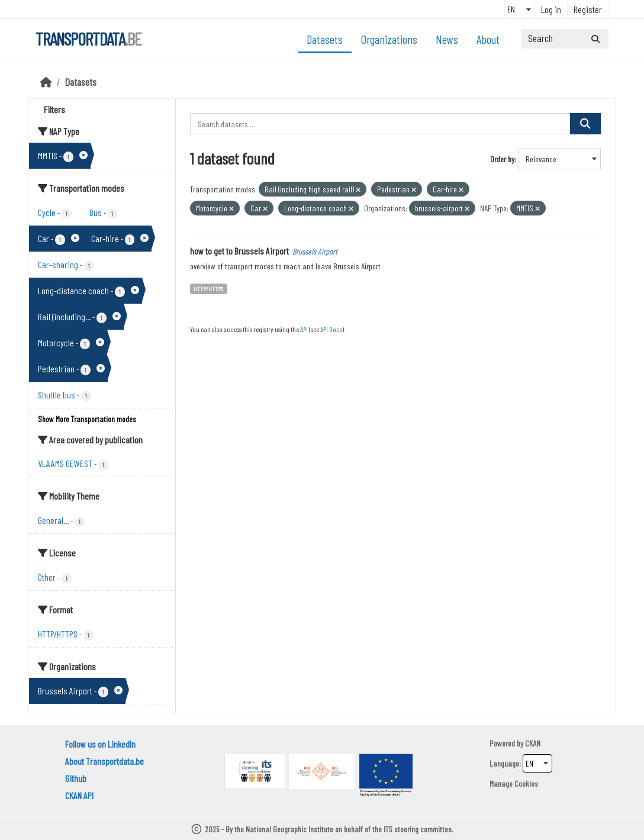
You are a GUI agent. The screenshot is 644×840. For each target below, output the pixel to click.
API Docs (331, 329)
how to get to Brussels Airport (239, 251)
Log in (551, 9)
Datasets (325, 39)
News (447, 39)
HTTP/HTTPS (208, 289)
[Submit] (595, 39)
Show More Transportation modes (87, 419)
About (488, 39)
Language (504, 763)
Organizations (389, 39)
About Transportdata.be (104, 761)
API (304, 329)
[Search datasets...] (565, 39)
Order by (502, 159)
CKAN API (79, 795)
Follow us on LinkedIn (100, 744)
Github (76, 778)
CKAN (533, 743)
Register (588, 9)
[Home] (46, 82)
